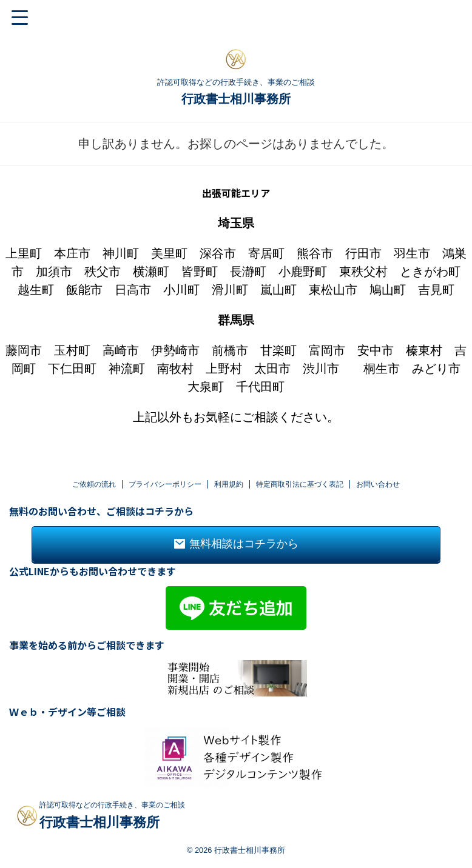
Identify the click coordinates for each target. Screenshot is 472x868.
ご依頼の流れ (94, 450)
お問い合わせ (378, 450)
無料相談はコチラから (236, 510)
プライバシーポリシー (165, 450)
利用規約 (229, 450)
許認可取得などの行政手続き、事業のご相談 (112, 772)
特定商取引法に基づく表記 (300, 450)
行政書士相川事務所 (236, 99)
